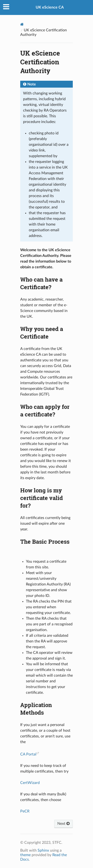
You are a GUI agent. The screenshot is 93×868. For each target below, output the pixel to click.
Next (64, 824)
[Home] (22, 24)
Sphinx (43, 850)
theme (25, 855)
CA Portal (28, 754)
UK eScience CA (50, 7)
